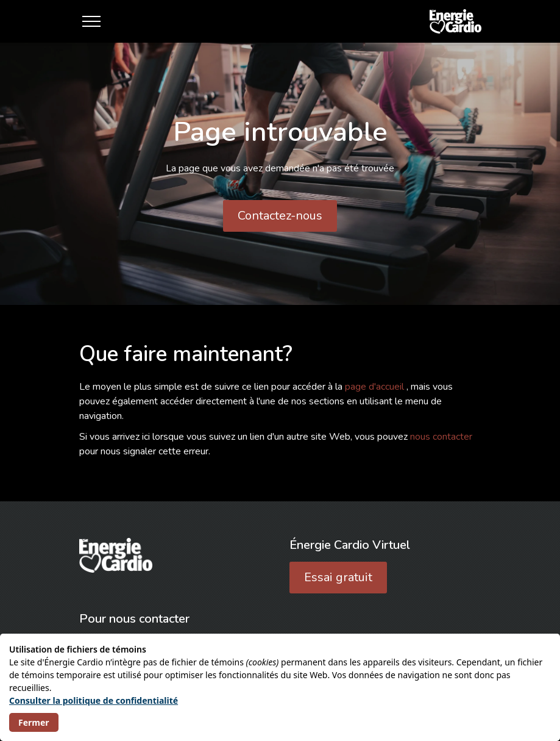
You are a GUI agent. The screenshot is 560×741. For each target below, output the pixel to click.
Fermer (34, 722)
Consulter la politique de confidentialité (94, 700)
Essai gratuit (338, 577)
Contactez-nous (280, 216)
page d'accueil (376, 387)
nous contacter (441, 437)
